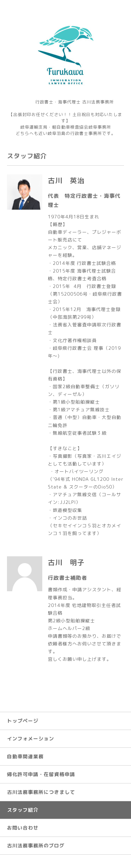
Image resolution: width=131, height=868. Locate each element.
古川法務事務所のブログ (36, 845)
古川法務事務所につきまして (41, 792)
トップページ (23, 721)
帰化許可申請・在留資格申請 (41, 774)
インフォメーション (31, 739)
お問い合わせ (23, 828)
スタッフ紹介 (23, 810)
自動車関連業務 (25, 756)
